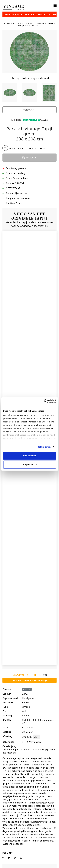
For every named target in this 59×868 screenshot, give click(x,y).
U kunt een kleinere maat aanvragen (29, 680)
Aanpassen (30, 465)
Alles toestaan (30, 455)
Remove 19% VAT (15, 183)
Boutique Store (14, 203)
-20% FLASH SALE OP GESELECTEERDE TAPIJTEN (29, 14)
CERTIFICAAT (13, 188)
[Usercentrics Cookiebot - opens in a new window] (44, 401)
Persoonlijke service (17, 193)
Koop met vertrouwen (18, 198)
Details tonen (44, 447)
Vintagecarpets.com (13, 828)
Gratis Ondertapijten (17, 178)
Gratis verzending (15, 173)
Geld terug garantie (16, 168)
